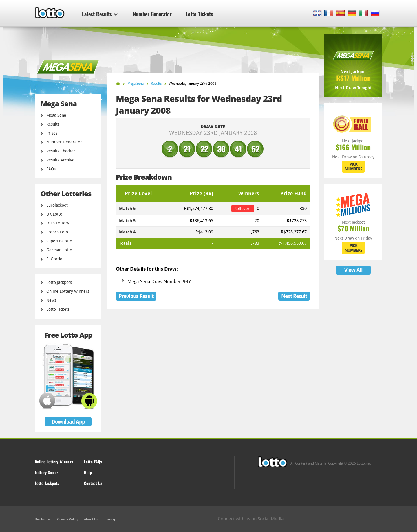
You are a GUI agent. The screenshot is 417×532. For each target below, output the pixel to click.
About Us (91, 519)
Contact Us (93, 483)
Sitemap (110, 519)
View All (353, 270)
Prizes (52, 133)
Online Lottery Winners (68, 291)
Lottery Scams (47, 472)
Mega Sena (56, 115)
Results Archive (60, 160)
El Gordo (54, 259)
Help (88, 472)
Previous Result (136, 296)
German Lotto (59, 250)
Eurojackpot (57, 205)
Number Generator (152, 14)
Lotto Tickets (199, 14)
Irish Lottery (58, 223)
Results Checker (61, 151)
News (51, 300)
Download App (68, 422)
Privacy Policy (67, 519)
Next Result (294, 296)
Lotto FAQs (93, 462)
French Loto (57, 232)
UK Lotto (54, 214)
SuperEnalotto (59, 241)
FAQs (51, 169)
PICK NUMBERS (353, 167)
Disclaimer (43, 519)
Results (53, 124)
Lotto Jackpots (59, 282)
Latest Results (100, 14)
